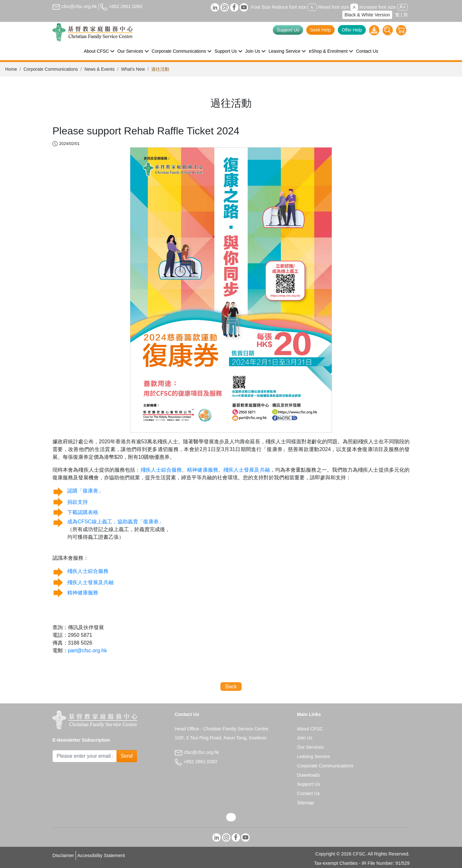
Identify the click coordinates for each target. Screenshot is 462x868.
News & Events (99, 69)
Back (231, 687)
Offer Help (352, 30)
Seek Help (320, 30)
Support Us (288, 30)
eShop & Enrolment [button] (328, 51)
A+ (402, 7)
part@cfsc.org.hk (87, 651)
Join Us (305, 738)
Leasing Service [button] (285, 51)
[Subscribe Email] (85, 756)
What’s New (133, 69)
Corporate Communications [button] (179, 51)
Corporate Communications (51, 69)
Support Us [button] (226, 51)
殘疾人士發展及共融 (247, 470)
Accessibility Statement (101, 855)
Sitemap (305, 803)
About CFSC (310, 729)
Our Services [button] (130, 51)
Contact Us (367, 51)
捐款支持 (78, 502)
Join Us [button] (253, 51)
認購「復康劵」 (85, 491)
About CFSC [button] (97, 51)
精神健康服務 (203, 470)
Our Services (310, 747)
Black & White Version (367, 15)
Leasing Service (313, 756)
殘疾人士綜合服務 (161, 470)
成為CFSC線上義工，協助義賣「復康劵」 (116, 522)
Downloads (308, 775)
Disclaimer (63, 855)
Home (11, 69)
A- (312, 7)
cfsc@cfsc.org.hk (75, 6)
